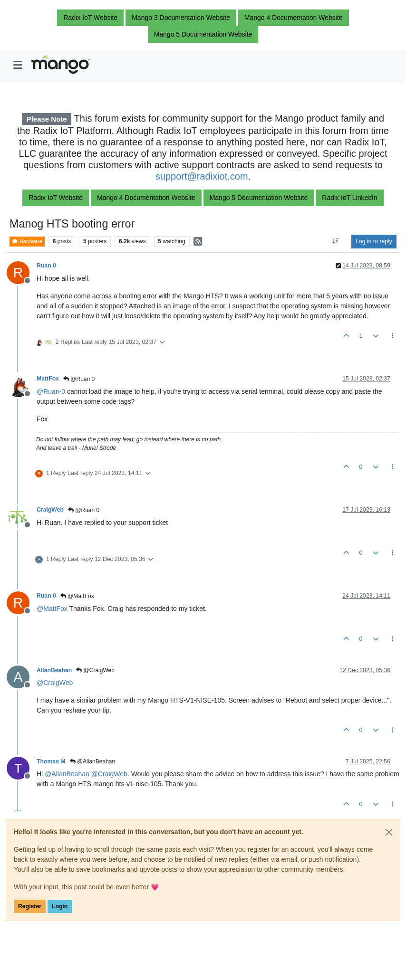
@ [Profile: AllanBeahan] (67, 774)
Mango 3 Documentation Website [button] (181, 18)
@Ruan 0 (79, 379)
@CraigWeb (95, 670)
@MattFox (77, 596)
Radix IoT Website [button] (90, 18)
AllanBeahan (54, 670)
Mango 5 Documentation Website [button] (203, 34)
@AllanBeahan (93, 761)
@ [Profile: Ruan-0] (51, 391)
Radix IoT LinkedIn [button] (349, 198)
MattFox (48, 379)
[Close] (389, 832)
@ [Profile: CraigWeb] (55, 683)
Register (30, 906)
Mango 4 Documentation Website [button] (294, 18)
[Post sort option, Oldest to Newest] (336, 241)
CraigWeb (50, 510)
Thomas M (51, 761)
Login (60, 906)
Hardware (27, 242)
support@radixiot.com (202, 176)
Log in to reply (374, 241)
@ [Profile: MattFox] (52, 609)
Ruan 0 (46, 266)
